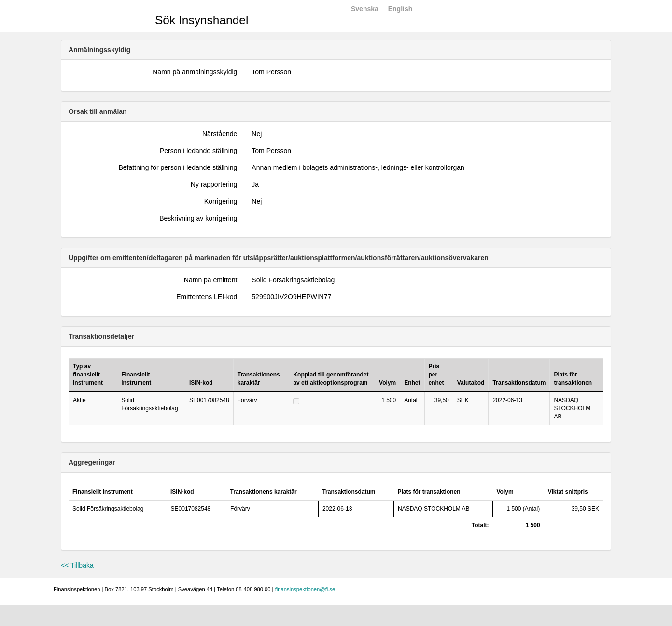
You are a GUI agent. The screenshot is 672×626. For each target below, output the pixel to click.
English (400, 9)
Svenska (365, 9)
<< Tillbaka (77, 565)
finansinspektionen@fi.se (305, 589)
